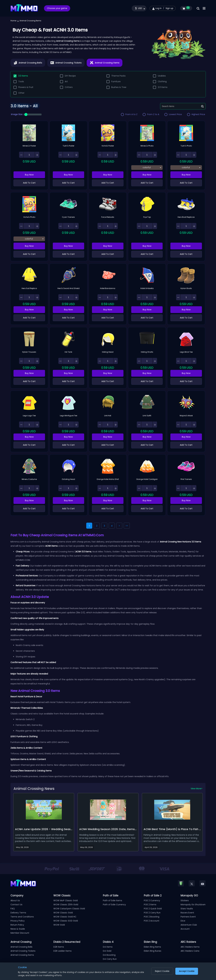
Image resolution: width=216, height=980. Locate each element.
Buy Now (29, 175)
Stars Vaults (187, 909)
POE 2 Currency (152, 900)
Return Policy (17, 925)
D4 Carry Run (110, 959)
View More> (197, 789)
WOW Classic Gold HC (65, 917)
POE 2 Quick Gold (153, 909)
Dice (183, 921)
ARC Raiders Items (190, 947)
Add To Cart (29, 183)
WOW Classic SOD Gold (66, 921)
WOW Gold (59, 925)
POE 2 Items (150, 905)
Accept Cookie (187, 971)
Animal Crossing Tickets (23, 951)
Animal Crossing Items (22, 955)
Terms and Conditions (22, 917)
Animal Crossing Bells (21, 947)
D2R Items (59, 947)
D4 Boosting (109, 955)
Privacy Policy (18, 921)
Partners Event (188, 917)
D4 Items (108, 947)
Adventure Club (189, 925)
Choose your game (57, 8)
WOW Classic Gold (63, 913)
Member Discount (20, 933)
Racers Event (187, 913)
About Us (15, 900)
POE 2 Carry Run (152, 913)
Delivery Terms (18, 913)
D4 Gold (107, 951)
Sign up (169, 8)
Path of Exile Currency (114, 905)
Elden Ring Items (152, 947)
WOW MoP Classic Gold (66, 900)
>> (127, 526)
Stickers (185, 900)
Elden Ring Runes (153, 951)
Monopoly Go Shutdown (193, 905)
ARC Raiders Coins (190, 951)
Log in (159, 8)
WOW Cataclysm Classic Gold (69, 909)
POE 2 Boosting (152, 917)
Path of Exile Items (112, 900)
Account (185, 929)
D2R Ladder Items (62, 951)
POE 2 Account (152, 921)
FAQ (13, 909)
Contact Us (16, 905)
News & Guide (18, 929)
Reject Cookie (162, 971)
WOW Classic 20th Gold (66, 905)
